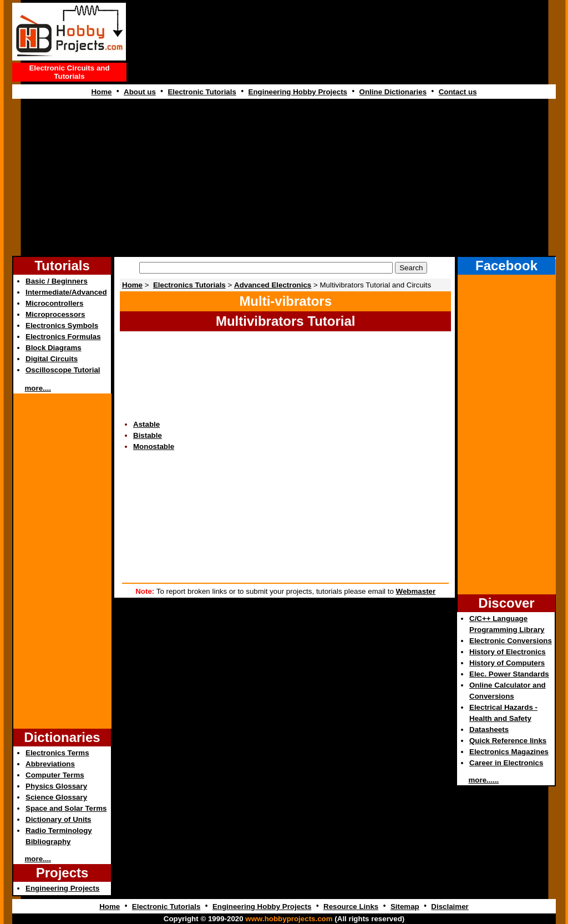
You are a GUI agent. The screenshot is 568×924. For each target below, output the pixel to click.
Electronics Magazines (509, 752)
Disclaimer (450, 907)
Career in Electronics (506, 763)
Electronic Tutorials (202, 92)
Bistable (148, 435)
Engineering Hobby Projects (298, 92)
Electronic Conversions (511, 641)
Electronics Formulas (63, 337)
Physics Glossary (56, 786)
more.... (38, 388)
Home (101, 92)
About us (140, 92)
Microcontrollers (54, 303)
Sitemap (405, 907)
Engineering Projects (62, 888)
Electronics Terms (57, 753)
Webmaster (416, 591)
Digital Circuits (52, 359)
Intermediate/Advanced (66, 292)
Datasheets (489, 729)
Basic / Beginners (57, 281)
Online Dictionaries (393, 92)
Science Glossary (56, 797)
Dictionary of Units (58, 819)
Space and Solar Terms (66, 808)
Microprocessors (55, 314)
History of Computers (507, 663)
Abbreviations (50, 764)
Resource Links (351, 907)
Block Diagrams (54, 348)
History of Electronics (508, 652)
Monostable (154, 446)
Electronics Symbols (62, 325)
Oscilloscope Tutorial (63, 370)
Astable (146, 424)
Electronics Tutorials (189, 285)
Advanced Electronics (273, 285)
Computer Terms (55, 775)
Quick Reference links (508, 741)
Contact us (458, 92)
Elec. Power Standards (509, 674)
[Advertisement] (343, 44)
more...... (484, 780)
